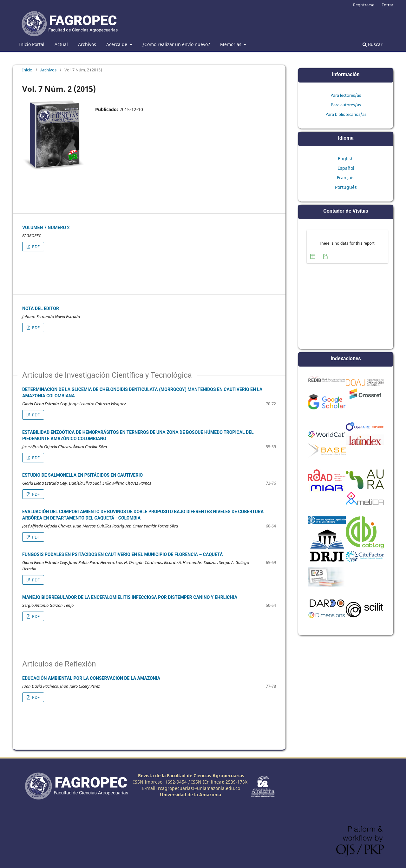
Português (346, 187)
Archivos (87, 44)
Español (346, 168)
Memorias (231, 44)
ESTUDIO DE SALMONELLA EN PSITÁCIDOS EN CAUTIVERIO (82, 475)
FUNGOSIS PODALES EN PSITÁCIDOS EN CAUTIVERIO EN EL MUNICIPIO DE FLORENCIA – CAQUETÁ (122, 554)
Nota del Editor (41, 308)
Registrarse (364, 5)
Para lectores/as (346, 95)
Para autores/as (346, 105)
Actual (61, 44)
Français (346, 178)
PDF (35, 247)
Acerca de (117, 44)
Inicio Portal (32, 44)
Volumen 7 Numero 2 (46, 228)
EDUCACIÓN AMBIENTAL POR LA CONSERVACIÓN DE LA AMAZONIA (91, 678)
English (346, 159)
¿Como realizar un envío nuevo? (176, 44)
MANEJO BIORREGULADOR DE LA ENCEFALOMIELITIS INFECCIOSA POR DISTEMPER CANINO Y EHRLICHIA (130, 597)
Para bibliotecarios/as (346, 114)
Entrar (387, 5)
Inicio (27, 70)
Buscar (373, 44)
